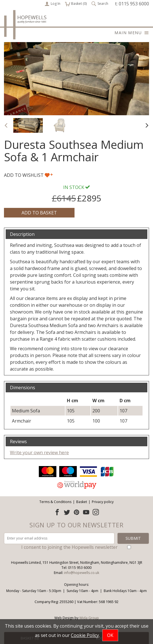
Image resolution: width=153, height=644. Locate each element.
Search (100, 4)
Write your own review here (39, 452)
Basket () (76, 4)
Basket (82, 502)
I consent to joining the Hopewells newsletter (69, 547)
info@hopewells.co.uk (82, 573)
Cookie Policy (85, 635)
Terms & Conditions (55, 502)
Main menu (132, 33)
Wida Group (89, 618)
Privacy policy (103, 502)
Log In (52, 4)
